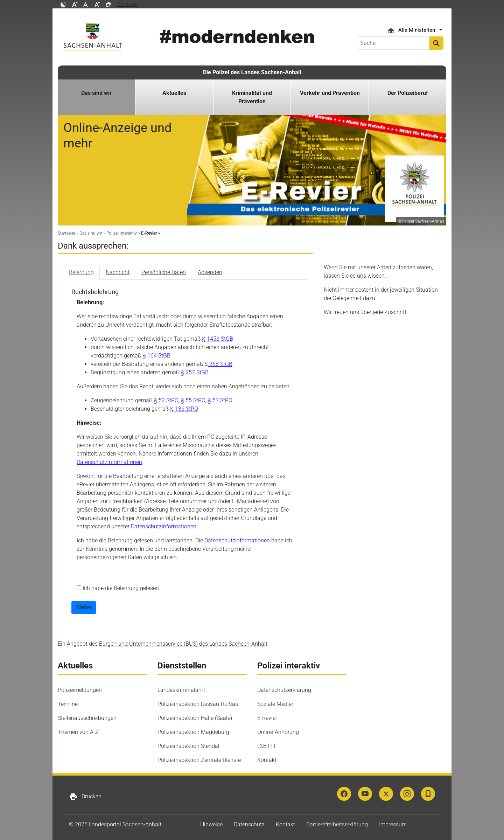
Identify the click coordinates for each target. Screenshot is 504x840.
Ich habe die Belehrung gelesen (120, 588)
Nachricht (118, 272)
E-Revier (267, 718)
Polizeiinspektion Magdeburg (193, 732)
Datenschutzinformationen (109, 462)
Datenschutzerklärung (284, 690)
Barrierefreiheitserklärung (337, 824)
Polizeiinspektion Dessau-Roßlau (198, 704)
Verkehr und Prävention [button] (330, 93)
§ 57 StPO (220, 400)
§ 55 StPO (193, 400)
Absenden (210, 272)
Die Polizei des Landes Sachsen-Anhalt (252, 72)
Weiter (84, 607)
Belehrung (81, 272)
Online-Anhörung (278, 732)
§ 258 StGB (218, 364)
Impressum (393, 824)
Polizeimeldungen (80, 690)
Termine (68, 704)
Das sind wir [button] (96, 93)
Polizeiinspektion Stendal (188, 746)
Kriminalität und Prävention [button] (252, 97)
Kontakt (267, 760)
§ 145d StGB (218, 339)
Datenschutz (249, 824)
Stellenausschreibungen (87, 718)
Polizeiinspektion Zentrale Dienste (199, 760)
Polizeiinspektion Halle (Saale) (195, 718)
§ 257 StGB (195, 372)
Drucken (85, 797)
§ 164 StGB (156, 356)
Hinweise (211, 824)
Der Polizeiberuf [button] (408, 93)
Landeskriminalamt (181, 690)
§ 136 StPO (184, 409)
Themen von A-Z (78, 732)
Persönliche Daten (164, 272)
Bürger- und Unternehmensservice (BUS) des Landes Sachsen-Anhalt (183, 644)
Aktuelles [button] (174, 93)
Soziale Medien (276, 704)
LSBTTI (266, 746)
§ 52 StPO (166, 400)
